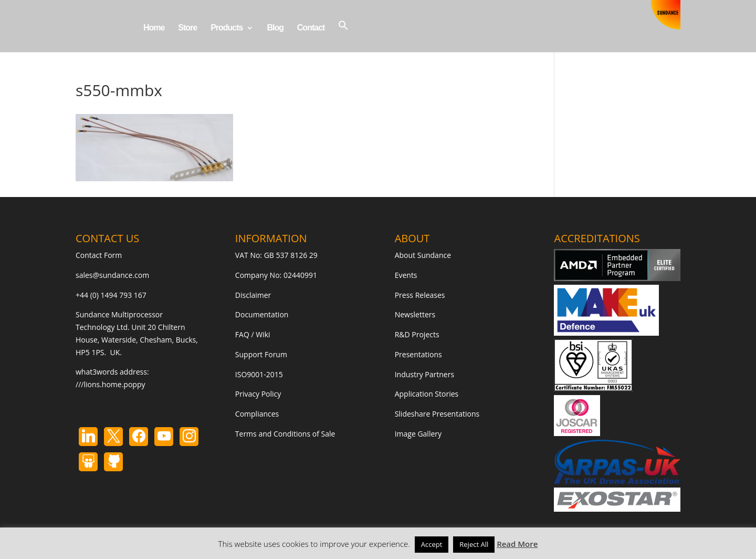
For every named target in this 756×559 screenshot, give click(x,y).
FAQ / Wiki (253, 334)
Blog (275, 28)
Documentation (262, 314)
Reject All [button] (474, 544)
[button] (343, 36)
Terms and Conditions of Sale (285, 434)
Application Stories (427, 394)
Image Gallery (418, 434)
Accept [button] (432, 544)
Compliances (257, 414)
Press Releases (420, 295)
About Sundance (423, 255)
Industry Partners (424, 374)
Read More (517, 544)
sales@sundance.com (112, 275)
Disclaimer (253, 295)
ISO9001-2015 (259, 374)
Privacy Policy (258, 394)
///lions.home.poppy (110, 384)
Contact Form (99, 255)
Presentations (418, 354)
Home (154, 28)
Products (227, 28)
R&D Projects (417, 334)
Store (187, 28)
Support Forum (261, 354)
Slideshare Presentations (437, 414)
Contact (311, 28)
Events (406, 275)
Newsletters (415, 314)
